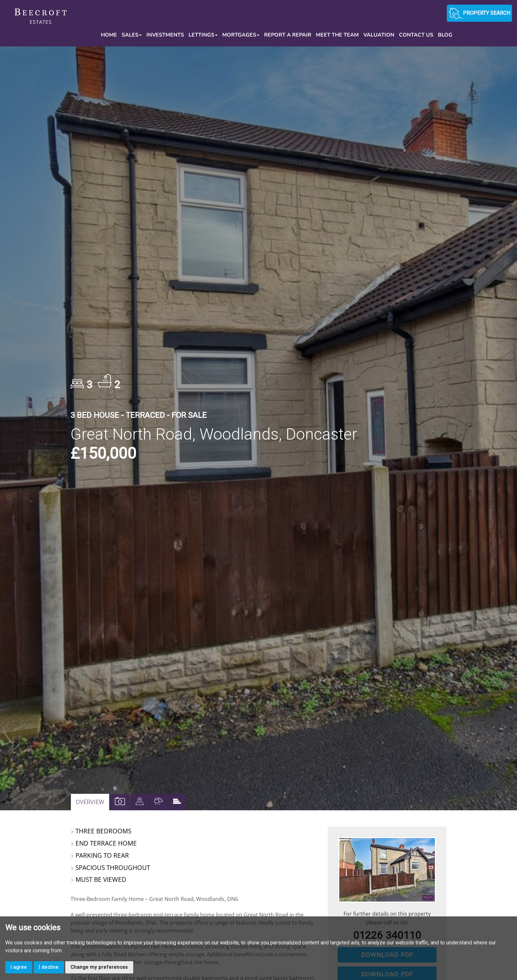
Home (109, 35)
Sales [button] (132, 35)
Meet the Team (337, 35)
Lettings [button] (203, 35)
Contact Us (416, 35)
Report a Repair (288, 35)
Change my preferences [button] (99, 967)
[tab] (140, 802)
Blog (445, 35)
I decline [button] (49, 967)
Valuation (379, 35)
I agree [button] (19, 967)
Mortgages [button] (241, 35)
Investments (165, 35)
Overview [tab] (90, 802)
